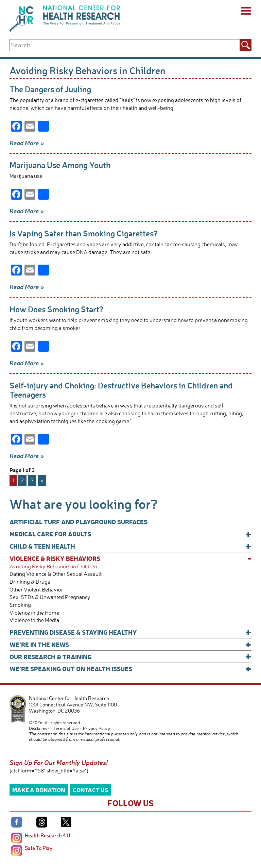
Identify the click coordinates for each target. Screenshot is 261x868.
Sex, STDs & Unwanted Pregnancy (50, 597)
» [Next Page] (42, 480)
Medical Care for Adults (130, 534)
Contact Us (91, 790)
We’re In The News (130, 645)
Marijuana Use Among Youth (60, 165)
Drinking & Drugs (30, 582)
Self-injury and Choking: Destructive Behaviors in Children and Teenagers (121, 390)
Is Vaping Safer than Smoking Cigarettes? (84, 233)
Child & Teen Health (130, 546)
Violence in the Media (34, 620)
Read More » (27, 143)
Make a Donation (39, 790)
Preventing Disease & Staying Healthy (130, 632)
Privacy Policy (97, 728)
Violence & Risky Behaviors (130, 558)
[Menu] (246, 12)
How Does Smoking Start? (57, 309)
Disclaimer (39, 728)
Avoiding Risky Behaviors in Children (53, 566)
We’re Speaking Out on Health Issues (130, 669)
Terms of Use (66, 728)
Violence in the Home (34, 613)
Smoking (20, 605)
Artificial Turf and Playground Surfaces (79, 522)
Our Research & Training (130, 657)
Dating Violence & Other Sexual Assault (56, 574)
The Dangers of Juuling (50, 89)
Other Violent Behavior (36, 590)
